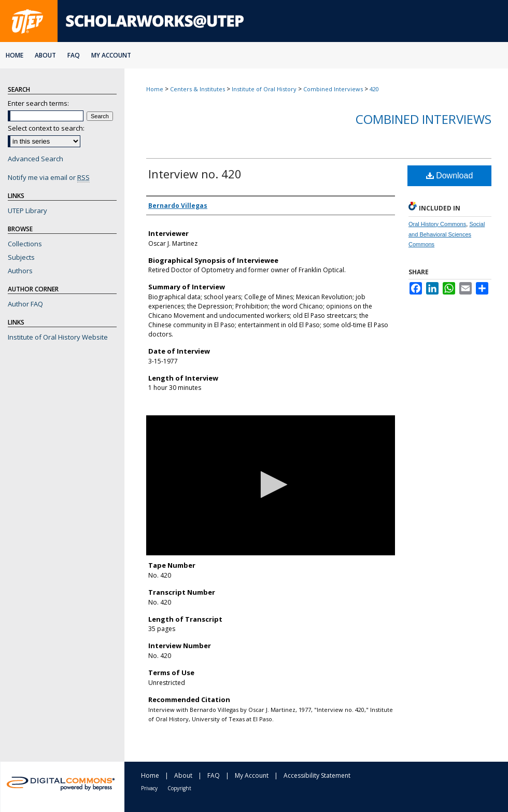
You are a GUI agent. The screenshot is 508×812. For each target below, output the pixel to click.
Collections (25, 244)
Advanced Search (36, 159)
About (183, 775)
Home (155, 89)
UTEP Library (27, 211)
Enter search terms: (38, 103)
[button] (271, 485)
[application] (271, 485)
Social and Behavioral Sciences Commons (447, 234)
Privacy (149, 788)
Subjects (21, 257)
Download (450, 176)
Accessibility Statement (317, 775)
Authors (20, 271)
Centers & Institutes (197, 89)
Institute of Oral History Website (58, 337)
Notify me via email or (49, 177)
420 (374, 89)
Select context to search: (46, 128)
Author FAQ (25, 304)
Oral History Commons (437, 224)
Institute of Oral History (264, 89)
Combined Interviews (333, 89)
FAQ (214, 775)
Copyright (179, 788)
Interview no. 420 (195, 174)
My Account (252, 775)
